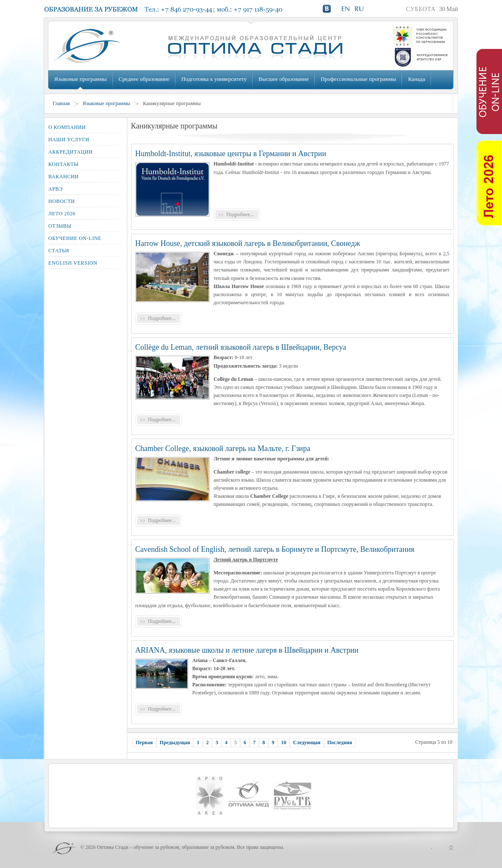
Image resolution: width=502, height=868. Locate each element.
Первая (144, 742)
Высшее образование (284, 79)
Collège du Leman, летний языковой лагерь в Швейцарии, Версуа (241, 347)
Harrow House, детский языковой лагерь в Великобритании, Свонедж (248, 243)
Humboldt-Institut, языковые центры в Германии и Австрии (231, 154)
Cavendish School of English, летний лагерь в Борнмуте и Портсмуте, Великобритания (275, 549)
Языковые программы (81, 79)
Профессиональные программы (358, 79)
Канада (416, 79)
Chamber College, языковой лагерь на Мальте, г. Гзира (223, 448)
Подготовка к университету (214, 79)
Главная (61, 103)
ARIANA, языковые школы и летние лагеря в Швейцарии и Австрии (247, 650)
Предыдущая (175, 742)
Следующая (307, 742)
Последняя (340, 742)
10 (284, 742)
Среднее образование (144, 79)
